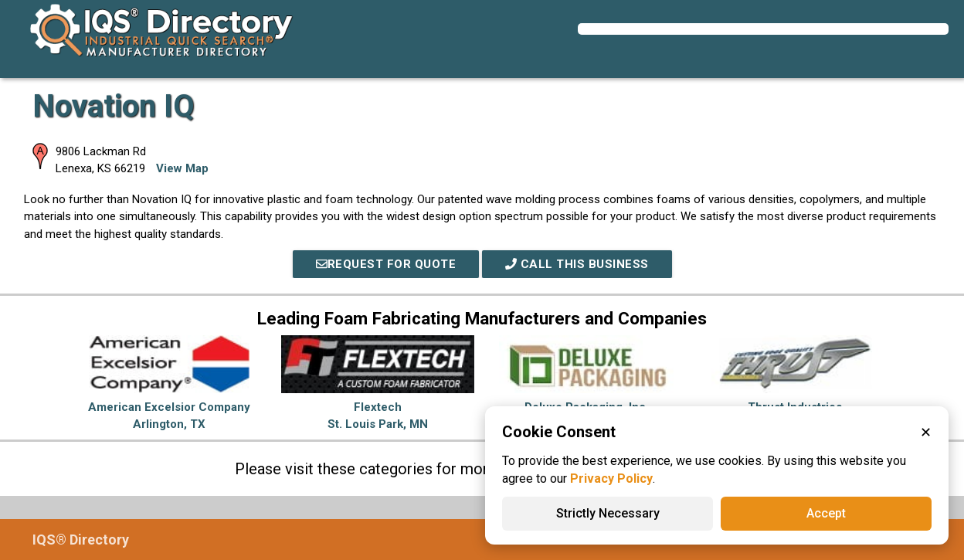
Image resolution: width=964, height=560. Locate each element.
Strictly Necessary (608, 513)
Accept (826, 513)
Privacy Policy (611, 479)
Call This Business (577, 264)
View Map (182, 168)
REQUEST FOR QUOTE (386, 264)
